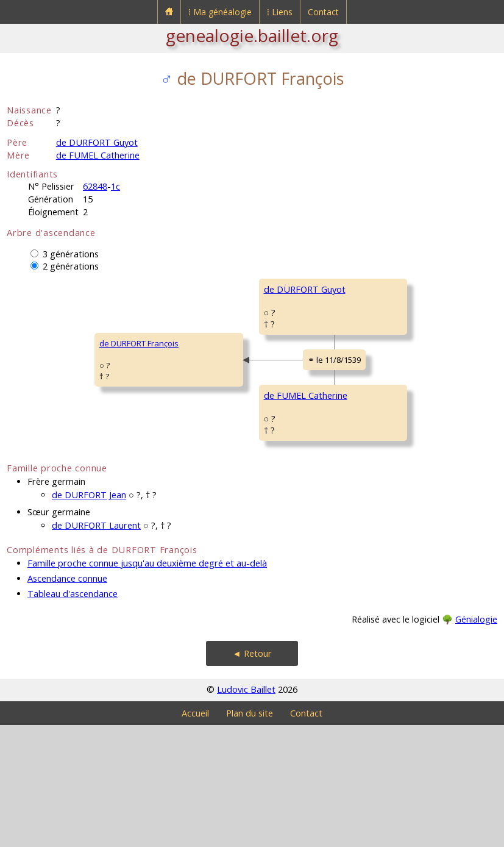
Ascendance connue (67, 700)
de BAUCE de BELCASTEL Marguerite (413, 520)
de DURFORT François (54, 404)
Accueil (195, 835)
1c (115, 186)
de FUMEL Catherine (98, 155)
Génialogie (476, 741)
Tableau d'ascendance (73, 716)
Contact (323, 12)
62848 (95, 186)
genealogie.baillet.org (252, 35)
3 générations (71, 254)
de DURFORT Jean (89, 617)
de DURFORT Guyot (97, 142)
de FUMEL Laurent (380, 446)
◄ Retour (252, 775)
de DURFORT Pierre (382, 289)
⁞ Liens (280, 12)
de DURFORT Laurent (96, 647)
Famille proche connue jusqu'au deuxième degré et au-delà (147, 685)
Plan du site (250, 835)
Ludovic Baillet (246, 811)
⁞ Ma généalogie (220, 12)
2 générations (71, 266)
